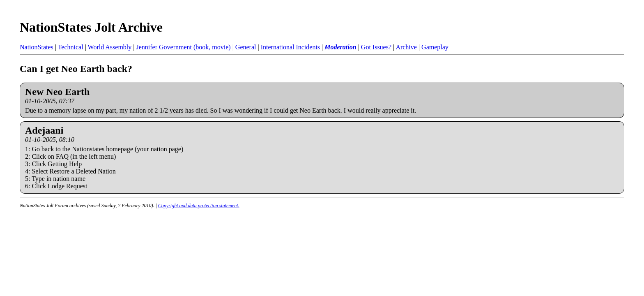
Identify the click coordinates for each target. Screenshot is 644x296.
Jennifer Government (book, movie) (183, 47)
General (246, 47)
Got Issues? (376, 47)
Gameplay (435, 47)
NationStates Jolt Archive (91, 27)
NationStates (37, 47)
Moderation (340, 47)
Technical (71, 47)
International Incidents (290, 47)
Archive (406, 47)
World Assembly (110, 47)
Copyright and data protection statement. (199, 206)
